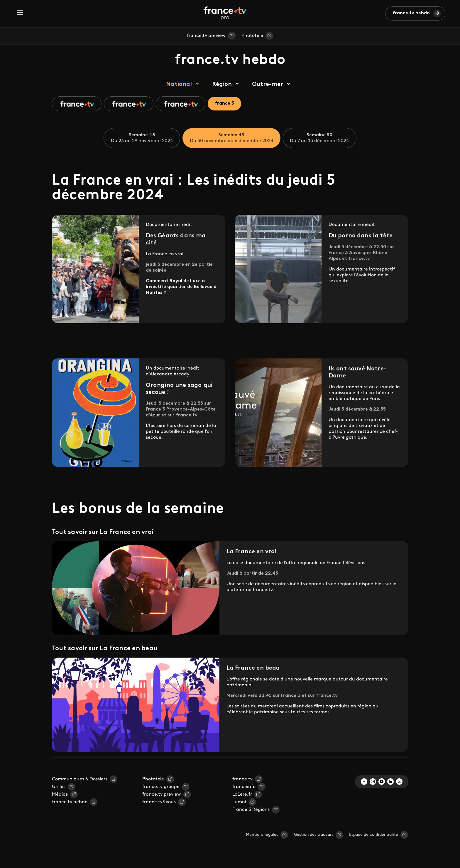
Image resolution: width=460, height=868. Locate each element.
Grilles (59, 787)
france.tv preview (206, 36)
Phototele (252, 36)
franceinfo (244, 787)
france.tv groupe (161, 787)
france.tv (242, 779)
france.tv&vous (159, 802)
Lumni (239, 802)
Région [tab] (222, 84)
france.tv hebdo (411, 13)
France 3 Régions (251, 810)
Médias (60, 794)
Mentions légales (262, 835)
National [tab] (179, 84)
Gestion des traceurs (314, 835)
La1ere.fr (242, 794)
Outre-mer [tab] (268, 84)
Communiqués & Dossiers (80, 779)
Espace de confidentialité (374, 835)
